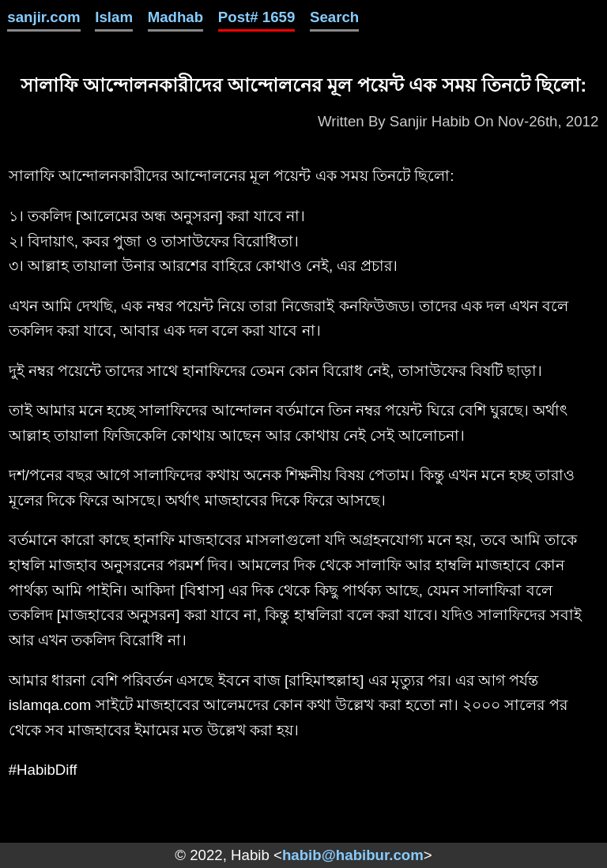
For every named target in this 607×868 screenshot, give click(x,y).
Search (334, 17)
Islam (114, 17)
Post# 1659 (257, 17)
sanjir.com (43, 17)
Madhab (175, 17)
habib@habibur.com (353, 855)
